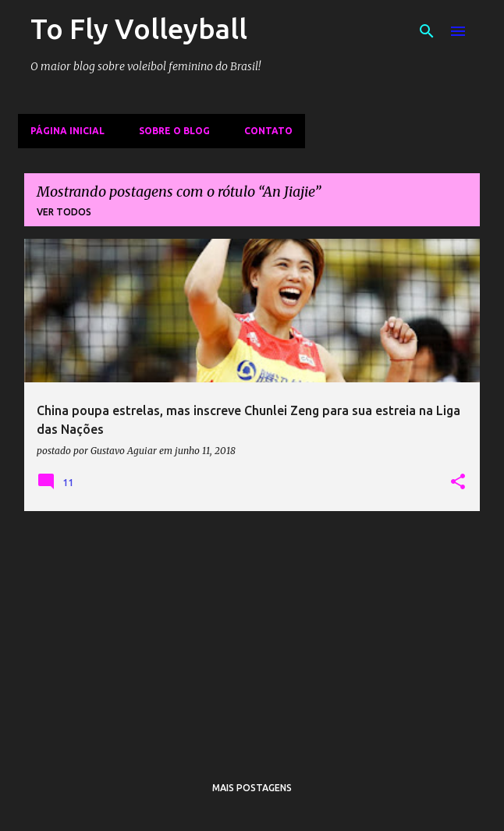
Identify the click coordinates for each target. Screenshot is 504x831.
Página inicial (67, 131)
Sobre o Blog (174, 131)
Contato (268, 131)
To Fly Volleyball (139, 28)
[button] (458, 482)
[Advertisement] (252, 633)
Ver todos (64, 212)
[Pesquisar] (427, 31)
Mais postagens (252, 788)
